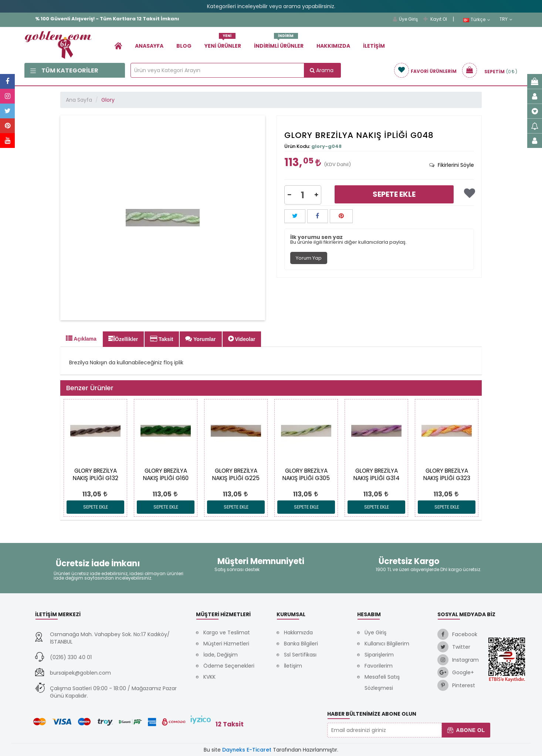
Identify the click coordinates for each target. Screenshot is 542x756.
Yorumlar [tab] (200, 339)
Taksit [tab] (162, 339)
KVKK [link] (209, 677)
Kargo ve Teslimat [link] (227, 632)
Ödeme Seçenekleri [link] (229, 666)
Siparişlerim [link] (379, 655)
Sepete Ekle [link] (394, 194)
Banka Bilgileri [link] (301, 644)
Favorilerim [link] (379, 666)
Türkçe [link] (477, 20)
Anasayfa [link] (149, 46)
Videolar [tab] (242, 339)
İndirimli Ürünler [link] (279, 43)
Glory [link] (108, 100)
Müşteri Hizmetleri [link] (226, 644)
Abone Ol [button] (466, 730)
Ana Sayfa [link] (79, 100)
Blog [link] (184, 46)
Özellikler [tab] (123, 339)
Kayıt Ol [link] (435, 19)
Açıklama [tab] (81, 338)
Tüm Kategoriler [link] (64, 70)
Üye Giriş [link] (405, 19)
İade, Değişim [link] (221, 655)
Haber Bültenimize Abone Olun (372, 714)
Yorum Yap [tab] (309, 258)
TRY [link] (506, 19)
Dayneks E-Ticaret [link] (247, 750)
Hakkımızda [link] (333, 46)
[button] (289, 195)
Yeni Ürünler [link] (223, 43)
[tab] (452, 165)
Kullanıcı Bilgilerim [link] (387, 644)
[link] (118, 46)
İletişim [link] (374, 46)
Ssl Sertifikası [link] (300, 655)
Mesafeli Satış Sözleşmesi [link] (382, 682)
